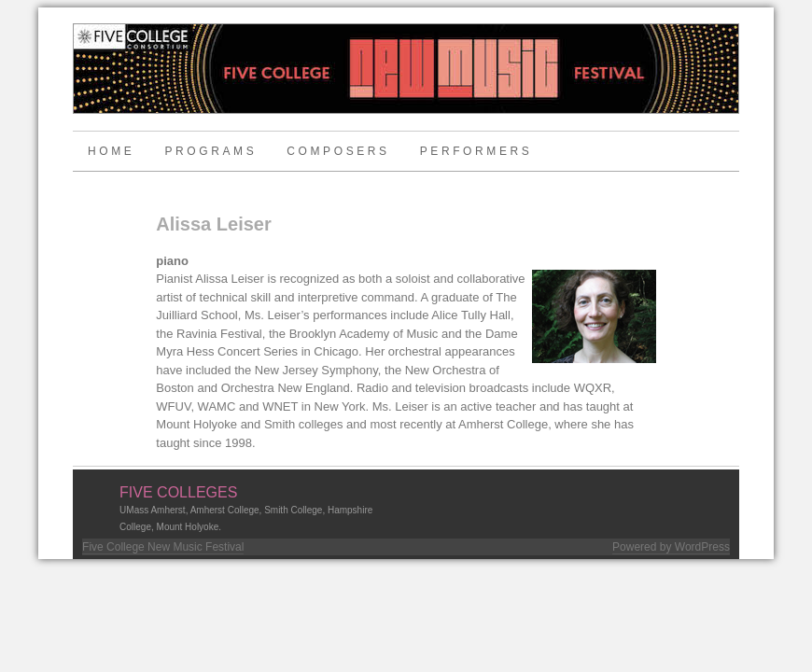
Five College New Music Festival (163, 547)
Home (111, 151)
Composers (338, 151)
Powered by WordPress (671, 547)
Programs (210, 151)
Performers (476, 151)
